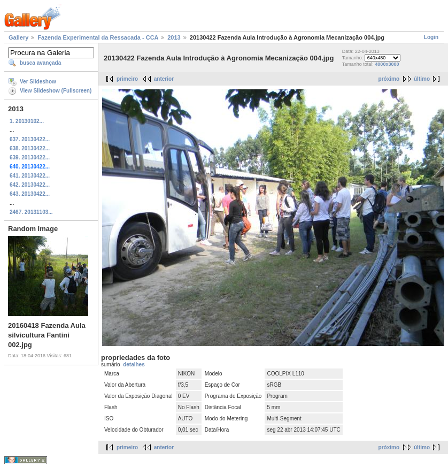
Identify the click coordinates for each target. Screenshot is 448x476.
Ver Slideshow (38, 82)
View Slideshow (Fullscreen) (56, 91)
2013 (174, 37)
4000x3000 (387, 64)
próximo (389, 79)
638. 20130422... (30, 148)
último (422, 79)
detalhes (134, 364)
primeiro (127, 79)
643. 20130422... (30, 194)
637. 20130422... (30, 139)
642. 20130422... (30, 185)
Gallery (18, 37)
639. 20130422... (30, 158)
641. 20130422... (30, 176)
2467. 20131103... (31, 212)
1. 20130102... (27, 121)
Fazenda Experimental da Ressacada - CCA (98, 37)
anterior (164, 79)
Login (431, 37)
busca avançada (40, 63)
